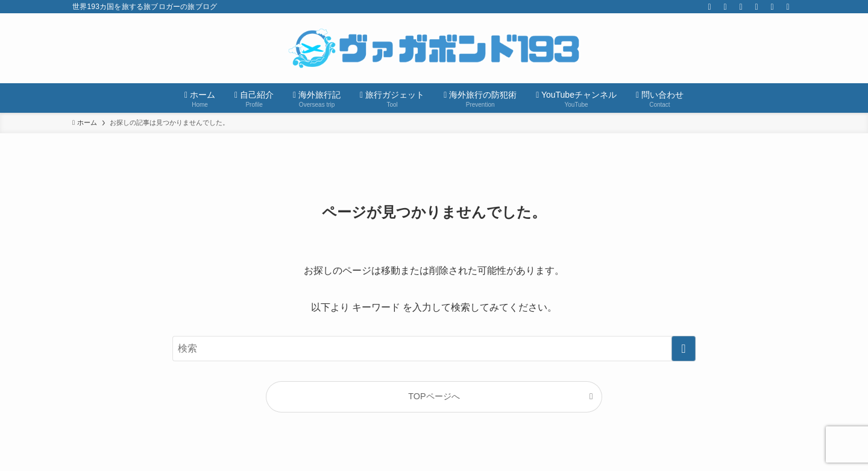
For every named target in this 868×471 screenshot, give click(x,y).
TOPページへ (434, 396)
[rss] (756, 7)
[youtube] (741, 7)
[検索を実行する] (684, 349)
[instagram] (725, 7)
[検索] (788, 7)
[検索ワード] (434, 349)
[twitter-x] (709, 7)
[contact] (772, 7)
